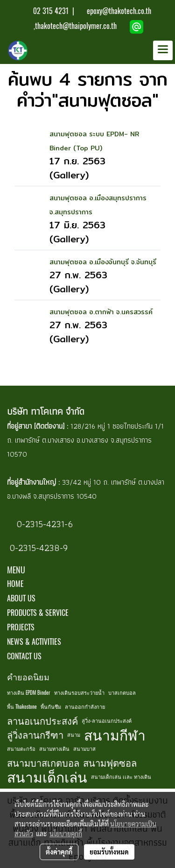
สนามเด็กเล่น (47, 777)
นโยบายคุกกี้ (66, 833)
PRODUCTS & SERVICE (38, 613)
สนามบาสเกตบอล (43, 763)
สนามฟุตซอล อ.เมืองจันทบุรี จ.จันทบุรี (103, 262)
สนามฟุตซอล (110, 763)
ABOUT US (21, 598)
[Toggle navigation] (163, 50)
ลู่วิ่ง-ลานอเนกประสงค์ (107, 721)
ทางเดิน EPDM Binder (29, 693)
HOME (15, 584)
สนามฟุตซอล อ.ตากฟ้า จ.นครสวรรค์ (101, 312)
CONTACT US (24, 656)
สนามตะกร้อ (21, 749)
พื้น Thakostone (22, 707)
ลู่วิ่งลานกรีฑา (35, 735)
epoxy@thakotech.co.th (119, 11)
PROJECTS (21, 627)
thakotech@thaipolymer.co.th (76, 26)
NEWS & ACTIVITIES (34, 642)
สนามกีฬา (115, 735)
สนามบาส (84, 749)
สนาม (74, 735)
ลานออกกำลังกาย (85, 707)
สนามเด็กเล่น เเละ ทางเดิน (121, 777)
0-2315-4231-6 (43, 524)
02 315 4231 (50, 11)
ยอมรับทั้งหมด (109, 852)
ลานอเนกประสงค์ (42, 721)
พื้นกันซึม (51, 707)
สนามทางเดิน (54, 749)
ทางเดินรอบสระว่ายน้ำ (79, 693)
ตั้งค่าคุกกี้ (59, 852)
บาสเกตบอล (122, 693)
